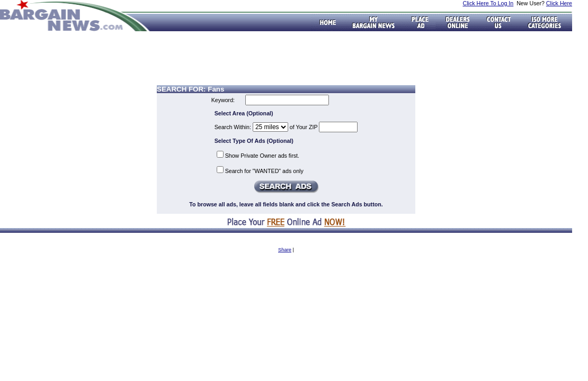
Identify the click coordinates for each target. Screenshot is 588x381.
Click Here (559, 3)
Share (285, 250)
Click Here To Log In (488, 3)
